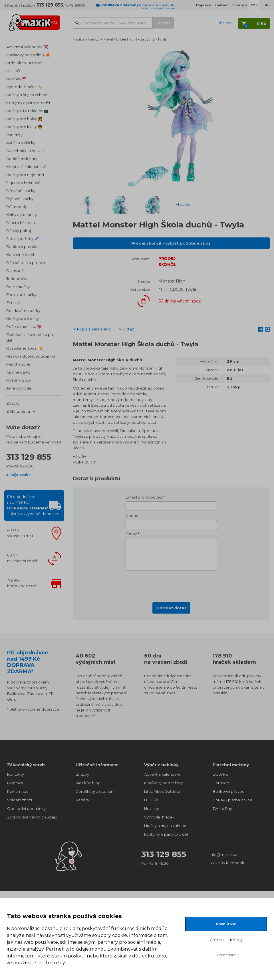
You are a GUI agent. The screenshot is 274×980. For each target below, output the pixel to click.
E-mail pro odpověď (144, 497)
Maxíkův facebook (227, 863)
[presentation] (171, 585)
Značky (13, 403)
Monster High (172, 281)
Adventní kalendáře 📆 (27, 47)
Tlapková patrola (22, 247)
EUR (265, 5)
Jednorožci (17, 279)
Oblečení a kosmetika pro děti (30, 337)
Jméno (132, 515)
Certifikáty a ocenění (95, 791)
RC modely (17, 207)
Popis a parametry (94, 329)
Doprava (15, 783)
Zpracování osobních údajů (32, 817)
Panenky (14, 135)
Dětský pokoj (19, 231)
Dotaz (128, 329)
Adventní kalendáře (162, 774)
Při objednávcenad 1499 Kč (33, 505)
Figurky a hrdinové (23, 183)
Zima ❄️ (14, 303)
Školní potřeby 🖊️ (23, 239)
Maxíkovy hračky (86, 39)
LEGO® (13, 71)
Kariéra (82, 800)
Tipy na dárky (18, 372)
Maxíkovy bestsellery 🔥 (28, 55)
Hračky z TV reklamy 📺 (27, 111)
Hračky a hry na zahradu (28, 95)
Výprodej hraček (159, 817)
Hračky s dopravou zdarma (31, 356)
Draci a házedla (21, 223)
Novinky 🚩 (16, 79)
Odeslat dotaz (171, 608)
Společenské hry (22, 159)
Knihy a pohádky (22, 215)
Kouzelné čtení (20, 255)
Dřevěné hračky (21, 191)
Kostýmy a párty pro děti (29, 103)
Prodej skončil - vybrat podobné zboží (171, 243)
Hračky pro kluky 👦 (24, 127)
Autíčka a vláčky (21, 143)
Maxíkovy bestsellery (163, 783)
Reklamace (18, 791)
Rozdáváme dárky (23, 310)
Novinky (152, 808)
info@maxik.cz (20, 475)
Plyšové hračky (20, 199)
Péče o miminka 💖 (24, 326)
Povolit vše (226, 924)
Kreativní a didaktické (26, 167)
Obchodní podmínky (26, 808)
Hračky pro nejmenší (25, 175)
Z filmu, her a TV (21, 411)
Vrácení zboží (20, 800)
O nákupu (239, 5)
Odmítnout (226, 955)
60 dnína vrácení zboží (22, 558)
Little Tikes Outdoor (25, 63)
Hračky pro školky (23, 318)
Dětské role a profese (26, 263)
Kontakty (16, 774)
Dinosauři (15, 271)
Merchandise (18, 364)
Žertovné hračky (21, 295)
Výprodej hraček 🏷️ (24, 87)
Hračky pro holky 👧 (24, 119)
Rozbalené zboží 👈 (25, 348)
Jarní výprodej (19, 388)
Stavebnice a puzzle (25, 151)
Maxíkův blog (88, 783)
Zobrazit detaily (226, 940)
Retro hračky (18, 287)
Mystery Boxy (19, 380)
